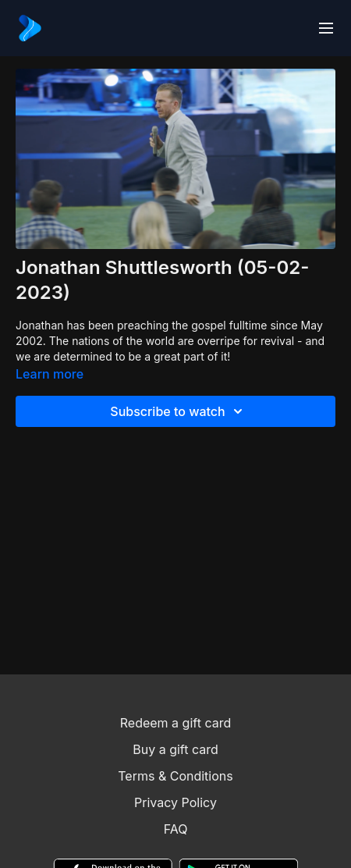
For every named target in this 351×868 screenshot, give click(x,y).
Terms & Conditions (175, 776)
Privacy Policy (175, 802)
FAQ (176, 829)
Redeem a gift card (175, 723)
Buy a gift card (175, 749)
